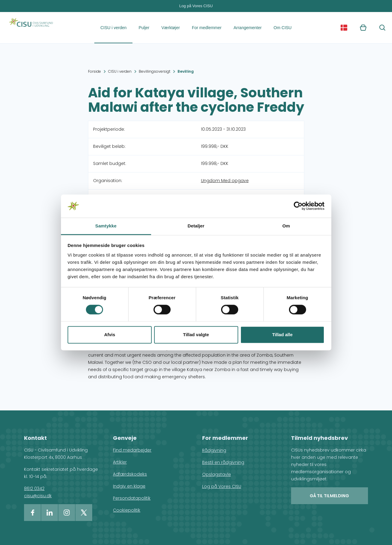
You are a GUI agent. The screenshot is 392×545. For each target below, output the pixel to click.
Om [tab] (286, 226)
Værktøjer (170, 28)
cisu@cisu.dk (38, 496)
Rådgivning (214, 450)
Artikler (120, 462)
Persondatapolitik (132, 498)
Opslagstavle (217, 474)
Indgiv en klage (129, 486)
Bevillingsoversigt (155, 71)
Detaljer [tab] (196, 226)
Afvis (110, 335)
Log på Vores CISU (196, 6)
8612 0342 (34, 489)
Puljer (144, 28)
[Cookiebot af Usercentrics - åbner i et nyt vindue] (298, 206)
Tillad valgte (196, 335)
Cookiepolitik (127, 510)
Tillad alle (282, 335)
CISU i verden (113, 28)
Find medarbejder (132, 450)
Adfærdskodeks (130, 474)
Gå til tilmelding (329, 496)
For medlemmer (207, 28)
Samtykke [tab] (106, 226)
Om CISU (283, 28)
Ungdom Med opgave (225, 181)
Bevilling (186, 71)
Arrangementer (247, 28)
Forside (94, 71)
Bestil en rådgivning (223, 462)
